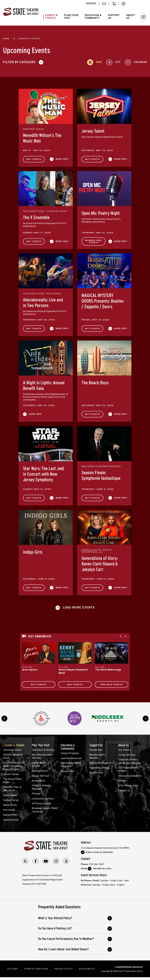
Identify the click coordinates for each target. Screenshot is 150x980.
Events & (51, 17)
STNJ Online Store (128, 786)
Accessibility (38, 781)
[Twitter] (25, 861)
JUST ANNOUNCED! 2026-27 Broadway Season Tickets (14, 766)
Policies (36, 794)
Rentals (122, 781)
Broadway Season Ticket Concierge (45, 810)
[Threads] (66, 861)
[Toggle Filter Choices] (24, 62)
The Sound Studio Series (12, 781)
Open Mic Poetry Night (101, 213)
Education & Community (68, 747)
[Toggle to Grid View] (95, 62)
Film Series (9, 810)
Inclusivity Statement (130, 776)
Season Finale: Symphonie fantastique (101, 475)
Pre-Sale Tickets (112, 685)
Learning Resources (71, 758)
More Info (62, 159)
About (131, 17)
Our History (124, 750)
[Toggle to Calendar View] (136, 62)
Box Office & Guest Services (42, 757)
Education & (93, 17)
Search (139, 4)
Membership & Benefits (97, 757)
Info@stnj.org (102, 869)
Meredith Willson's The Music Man (42, 138)
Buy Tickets (34, 159)
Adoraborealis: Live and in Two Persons (43, 303)
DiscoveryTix (67, 771)
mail (105, 5)
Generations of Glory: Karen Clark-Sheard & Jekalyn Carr (100, 564)
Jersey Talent (93, 131)
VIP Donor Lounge (41, 804)
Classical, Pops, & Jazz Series (12, 789)
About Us (124, 745)
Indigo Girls (33, 552)
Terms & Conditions (36, 969)
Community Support (100, 763)
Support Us (96, 745)
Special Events (11, 820)
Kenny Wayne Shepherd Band (73, 671)
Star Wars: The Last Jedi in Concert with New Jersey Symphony (44, 474)
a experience (129, 967)
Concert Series (11, 774)
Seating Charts (40, 771)
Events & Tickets (15, 745)
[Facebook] (35, 861)
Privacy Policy (64, 969)
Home (6, 39)
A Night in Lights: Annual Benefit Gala (44, 385)
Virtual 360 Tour (41, 776)
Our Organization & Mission (128, 769)
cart (115, 5)
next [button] (146, 719)
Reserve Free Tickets (94, 242)
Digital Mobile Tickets (39, 765)
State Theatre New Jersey (21, 13)
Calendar (143, 17)
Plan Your (71, 17)
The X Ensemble (36, 217)
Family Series (10, 795)
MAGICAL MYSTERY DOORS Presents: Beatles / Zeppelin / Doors (103, 301)
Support (114, 17)
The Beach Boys (95, 383)
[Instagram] (56, 861)
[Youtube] (46, 861)
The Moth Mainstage (108, 670)
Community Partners (43, 799)
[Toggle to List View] (113, 62)
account (125, 5)
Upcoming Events (12, 750)
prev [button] (4, 719)
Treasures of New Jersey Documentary (129, 761)
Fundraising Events (99, 768)
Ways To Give (96, 773)
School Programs (70, 753)
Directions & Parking (43, 750)
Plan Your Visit (41, 745)
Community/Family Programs (71, 765)
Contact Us (124, 791)
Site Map (13, 969)
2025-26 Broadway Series (13, 757)
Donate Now (96, 750)
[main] (75, 364)
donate (91, 4)
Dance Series (10, 805)
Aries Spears (30, 670)
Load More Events (79, 608)
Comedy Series (11, 800)
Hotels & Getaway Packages (41, 787)
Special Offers (10, 815)
